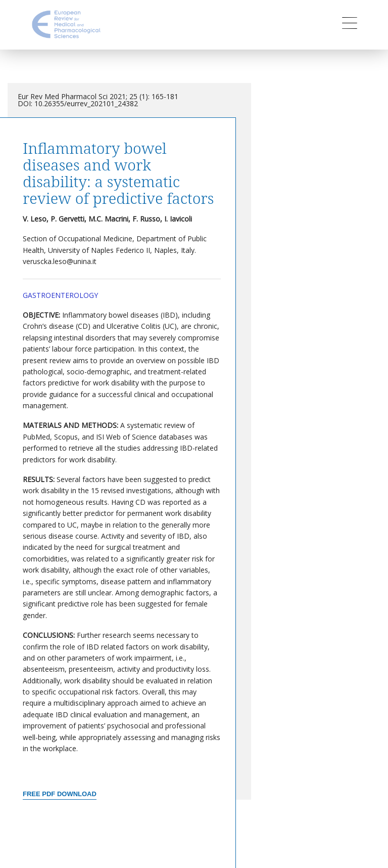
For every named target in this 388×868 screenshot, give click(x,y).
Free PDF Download (60, 794)
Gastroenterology (60, 295)
